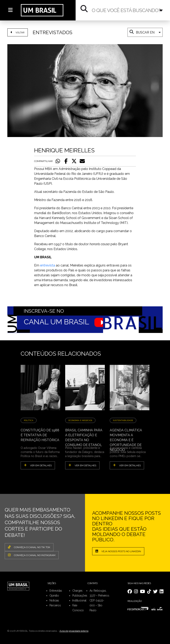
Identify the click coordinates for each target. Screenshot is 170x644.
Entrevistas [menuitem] (56, 591)
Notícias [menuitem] (54, 600)
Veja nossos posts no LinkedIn (118, 551)
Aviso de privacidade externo (74, 631)
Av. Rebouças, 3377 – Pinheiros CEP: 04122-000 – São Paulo (99, 600)
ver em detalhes (38, 465)
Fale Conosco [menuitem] (78, 608)
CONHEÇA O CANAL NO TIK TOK (29, 547)
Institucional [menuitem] (79, 600)
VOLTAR (18, 32)
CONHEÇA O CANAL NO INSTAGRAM (32, 555)
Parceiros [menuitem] (55, 605)
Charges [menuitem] (77, 591)
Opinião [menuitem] (54, 596)
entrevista (48, 265)
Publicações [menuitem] (80, 596)
